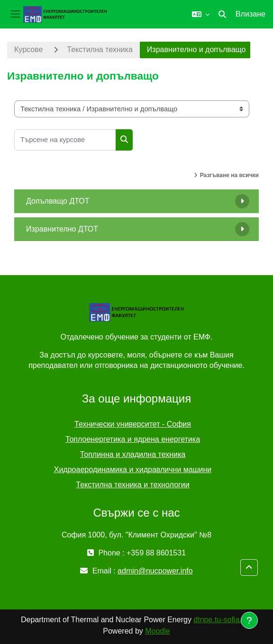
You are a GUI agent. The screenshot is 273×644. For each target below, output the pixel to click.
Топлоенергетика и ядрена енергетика (133, 439)
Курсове (28, 49)
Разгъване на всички (229, 175)
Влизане (250, 14)
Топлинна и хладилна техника (133, 454)
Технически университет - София (133, 424)
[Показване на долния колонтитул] (249, 620)
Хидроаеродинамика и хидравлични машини (133, 470)
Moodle (157, 631)
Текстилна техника (100, 49)
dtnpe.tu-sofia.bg (222, 620)
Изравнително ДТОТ (62, 229)
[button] (201, 14)
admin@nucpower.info (155, 571)
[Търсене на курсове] (65, 140)
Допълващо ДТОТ (58, 201)
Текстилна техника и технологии (132, 485)
